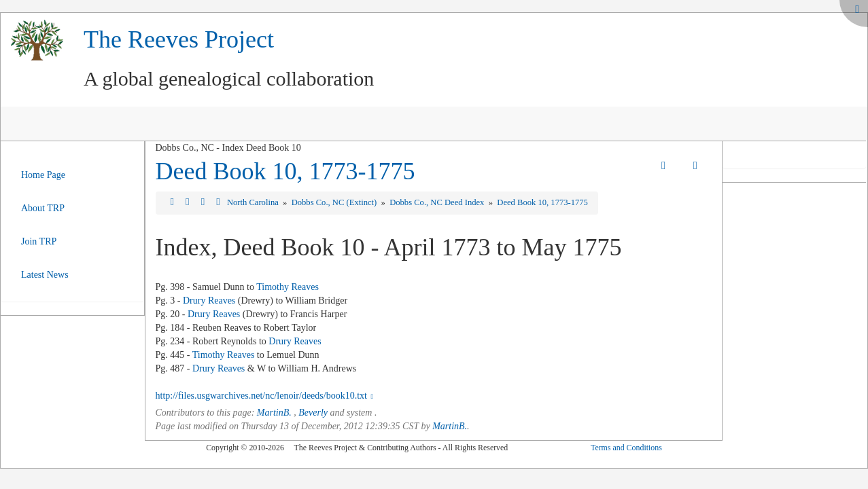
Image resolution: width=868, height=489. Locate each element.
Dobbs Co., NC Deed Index (438, 202)
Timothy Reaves (288, 287)
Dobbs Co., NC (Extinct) (335, 202)
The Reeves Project (179, 39)
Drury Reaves (209, 301)
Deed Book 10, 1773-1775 (285, 171)
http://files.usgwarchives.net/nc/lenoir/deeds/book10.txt (266, 396)
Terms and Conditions (626, 448)
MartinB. (274, 413)
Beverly (313, 413)
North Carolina (254, 202)
